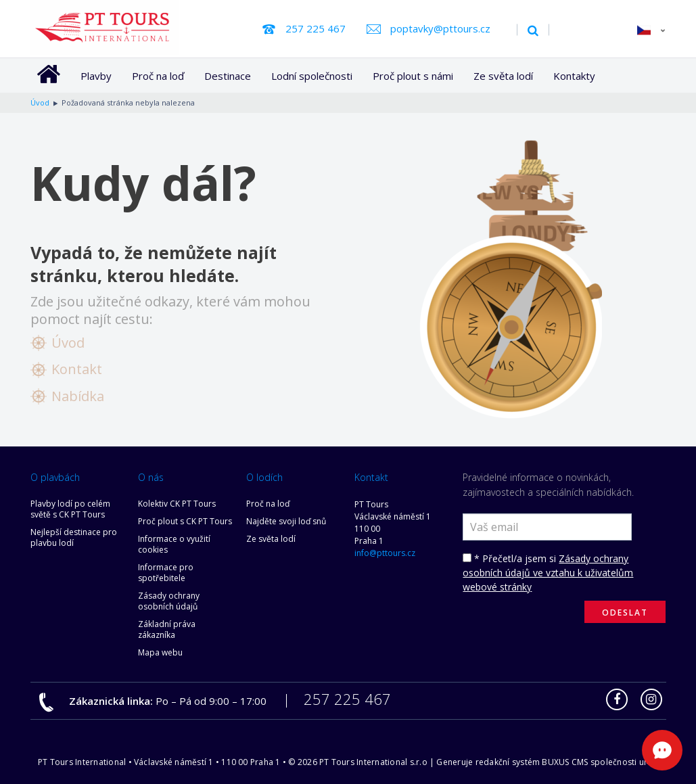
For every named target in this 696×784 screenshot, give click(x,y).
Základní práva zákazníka (167, 629)
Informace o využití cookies (174, 544)
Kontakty (574, 76)
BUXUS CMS (565, 762)
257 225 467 (316, 28)
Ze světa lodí (503, 76)
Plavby (96, 76)
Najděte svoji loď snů (286, 521)
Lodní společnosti (312, 76)
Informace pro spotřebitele (166, 573)
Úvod (68, 343)
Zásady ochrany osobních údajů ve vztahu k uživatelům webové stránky (548, 573)
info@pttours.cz (385, 553)
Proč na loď (158, 76)
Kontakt (77, 369)
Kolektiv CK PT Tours (177, 504)
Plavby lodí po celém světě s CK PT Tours (70, 509)
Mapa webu (160, 652)
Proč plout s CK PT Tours (185, 521)
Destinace (228, 76)
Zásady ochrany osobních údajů (169, 601)
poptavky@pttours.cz (440, 28)
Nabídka (78, 396)
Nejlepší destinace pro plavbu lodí (74, 537)
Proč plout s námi (413, 76)
